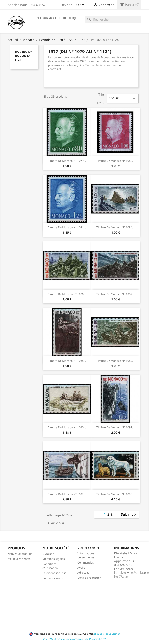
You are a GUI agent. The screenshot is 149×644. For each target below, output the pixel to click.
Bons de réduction (89, 578)
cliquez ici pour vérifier (107, 634)
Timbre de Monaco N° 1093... (115, 494)
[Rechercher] (113, 19)
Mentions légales (54, 559)
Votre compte (89, 548)
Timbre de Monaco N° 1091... (115, 427)
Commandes (86, 562)
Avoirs (81, 568)
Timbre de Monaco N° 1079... (67, 161)
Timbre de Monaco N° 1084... (115, 227)
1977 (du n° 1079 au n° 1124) (23, 56)
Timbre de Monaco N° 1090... (67, 427)
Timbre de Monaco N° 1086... (67, 294)
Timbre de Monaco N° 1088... (67, 361)
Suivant (129, 515)
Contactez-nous (53, 578)
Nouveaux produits (20, 554)
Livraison (48, 554)
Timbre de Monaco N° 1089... (115, 361)
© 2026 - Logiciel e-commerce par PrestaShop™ (75, 639)
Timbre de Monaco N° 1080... (115, 161)
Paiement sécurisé (54, 573)
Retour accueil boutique (58, 18)
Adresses (83, 573)
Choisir (123, 98)
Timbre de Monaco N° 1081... (67, 227)
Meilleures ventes (19, 559)
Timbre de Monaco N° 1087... (115, 294)
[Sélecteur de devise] (79, 5)
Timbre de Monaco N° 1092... (67, 494)
